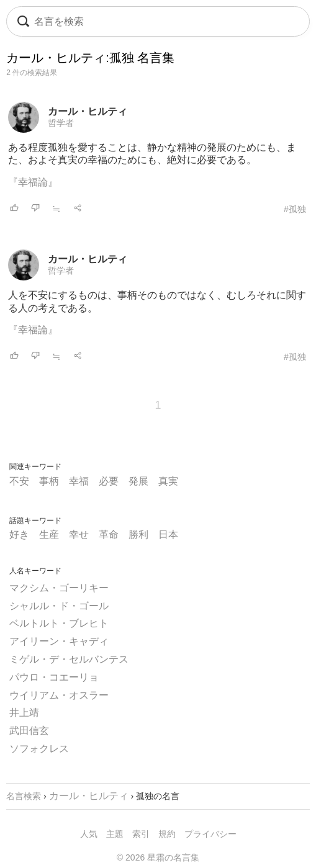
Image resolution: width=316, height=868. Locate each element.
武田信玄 (29, 731)
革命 (109, 535)
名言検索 (24, 796)
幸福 (79, 481)
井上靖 (24, 713)
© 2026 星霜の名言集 (158, 857)
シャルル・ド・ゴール (59, 606)
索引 (141, 834)
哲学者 (61, 123)
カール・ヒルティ (88, 111)
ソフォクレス (39, 749)
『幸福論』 (33, 182)
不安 (19, 481)
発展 (138, 481)
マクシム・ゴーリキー (59, 588)
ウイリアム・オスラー (59, 695)
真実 (168, 481)
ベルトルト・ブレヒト (59, 623)
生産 (49, 535)
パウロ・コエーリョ (54, 677)
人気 (89, 834)
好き (19, 535)
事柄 (49, 481)
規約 (167, 834)
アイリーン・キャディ (59, 641)
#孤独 (295, 209)
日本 (168, 535)
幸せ (79, 535)
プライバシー (210, 834)
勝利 (138, 535)
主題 (115, 834)
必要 (109, 481)
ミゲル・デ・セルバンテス (69, 659)
